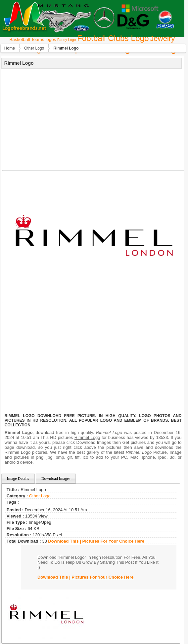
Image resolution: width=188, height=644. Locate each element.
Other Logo (34, 48)
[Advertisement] (91, 119)
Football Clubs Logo (113, 38)
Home (10, 48)
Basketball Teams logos (33, 39)
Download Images (56, 479)
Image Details (18, 479)
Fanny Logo (67, 40)
